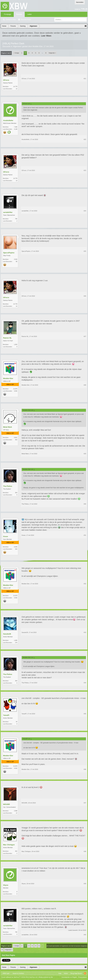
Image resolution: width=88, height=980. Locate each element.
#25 (85, 251)
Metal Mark (8, 427)
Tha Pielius (8, 486)
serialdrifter (8, 212)
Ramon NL (7, 338)
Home (66, 973)
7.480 (16, 127)
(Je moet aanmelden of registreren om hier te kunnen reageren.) (67, 946)
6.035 (16, 547)
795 (16, 219)
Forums (19, 14)
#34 (85, 683)
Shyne (6, 885)
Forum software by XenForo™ (19, 977)
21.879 (15, 389)
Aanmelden (80, 2)
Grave (6, 536)
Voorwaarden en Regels (69, 977)
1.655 (16, 345)
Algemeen (17, 46)
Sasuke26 (7, 634)
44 (17, 722)
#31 (85, 535)
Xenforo (22, 973)
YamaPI (6, 715)
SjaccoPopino (9, 253)
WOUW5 (6, 804)
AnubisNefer (8, 120)
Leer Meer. (46, 36)
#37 (85, 803)
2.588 (16, 811)
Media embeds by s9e (46, 977)
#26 (85, 296)
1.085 (16, 640)
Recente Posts (26, 20)
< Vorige (16, 53)
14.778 (15, 87)
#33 (85, 632)
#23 (85, 170)
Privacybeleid (82, 977)
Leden (29, 14)
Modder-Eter (38, 46)
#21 (85, 79)
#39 (85, 884)
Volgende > (52, 53)
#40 (85, 935)
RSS (85, 973)
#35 (85, 714)
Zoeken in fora (11, 20)
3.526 (16, 259)
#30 (85, 504)
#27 (85, 336)
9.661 (16, 438)
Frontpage (8, 14)
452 (16, 851)
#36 (85, 769)
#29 (85, 454)
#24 (85, 211)
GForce (6, 80)
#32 (85, 584)
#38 (85, 851)
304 (16, 493)
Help (60, 973)
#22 (85, 139)
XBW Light (6, 973)
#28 (85, 385)
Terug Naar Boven (76, 973)
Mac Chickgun (9, 845)
